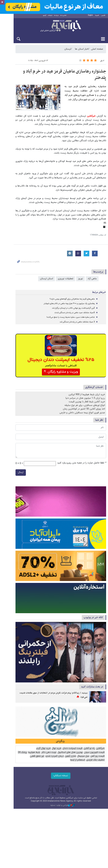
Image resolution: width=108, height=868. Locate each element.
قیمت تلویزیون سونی (25, 779)
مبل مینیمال (17, 783)
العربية (97, 17)
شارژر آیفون (99, 787)
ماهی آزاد (92, 278)
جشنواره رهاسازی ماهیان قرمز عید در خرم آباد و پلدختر (58, 73)
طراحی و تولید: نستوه (56, 832)
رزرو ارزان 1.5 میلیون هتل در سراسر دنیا (85, 397)
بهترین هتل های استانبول (92, 783)
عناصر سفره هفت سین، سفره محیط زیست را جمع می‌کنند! (71, 316)
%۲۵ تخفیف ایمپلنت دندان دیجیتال (54, 359)
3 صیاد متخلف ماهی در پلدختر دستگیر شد (77, 321)
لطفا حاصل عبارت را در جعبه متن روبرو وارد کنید (82, 462)
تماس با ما (58, 17)
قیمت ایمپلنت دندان (72, 779)
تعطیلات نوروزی (66, 278)
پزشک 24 (44, 783)
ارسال (7, 472)
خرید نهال (56, 779)
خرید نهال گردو (43, 779)
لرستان (68, 51)
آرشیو (39, 17)
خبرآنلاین (54, 28)
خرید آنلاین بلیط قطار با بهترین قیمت (87, 401)
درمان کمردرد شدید (83, 787)
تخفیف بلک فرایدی (48, 787)
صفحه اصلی (97, 51)
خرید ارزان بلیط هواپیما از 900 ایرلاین (87, 394)
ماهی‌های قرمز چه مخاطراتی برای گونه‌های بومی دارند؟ (72, 298)
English (90, 17)
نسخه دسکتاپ (54, 803)
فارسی (103, 17)
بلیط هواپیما (56, 783)
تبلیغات (44, 17)
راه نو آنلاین (89, 779)
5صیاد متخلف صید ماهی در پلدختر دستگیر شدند (75, 312)
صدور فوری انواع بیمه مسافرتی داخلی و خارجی (82, 412)
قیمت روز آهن (31, 783)
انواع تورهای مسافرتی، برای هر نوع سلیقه (85, 405)
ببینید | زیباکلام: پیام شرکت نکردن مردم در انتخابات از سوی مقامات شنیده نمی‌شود (50, 720)
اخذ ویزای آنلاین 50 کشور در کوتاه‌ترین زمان (84, 408)
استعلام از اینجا (30, 787)
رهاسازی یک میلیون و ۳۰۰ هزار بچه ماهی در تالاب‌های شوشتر (69, 303)
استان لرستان (47, 278)
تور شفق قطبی (65, 787)
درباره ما (51, 17)
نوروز (80, 278)
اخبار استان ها (82, 51)
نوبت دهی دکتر (70, 783)
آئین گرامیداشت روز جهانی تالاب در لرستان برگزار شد (73, 307)
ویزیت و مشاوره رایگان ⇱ (54, 371)
